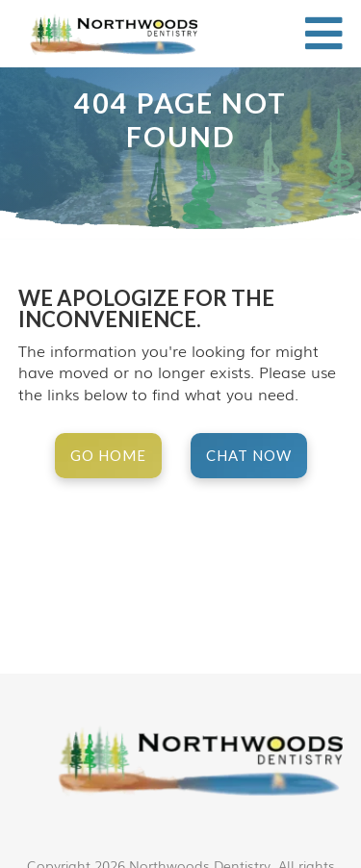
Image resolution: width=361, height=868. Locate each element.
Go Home (108, 455)
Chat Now (249, 455)
